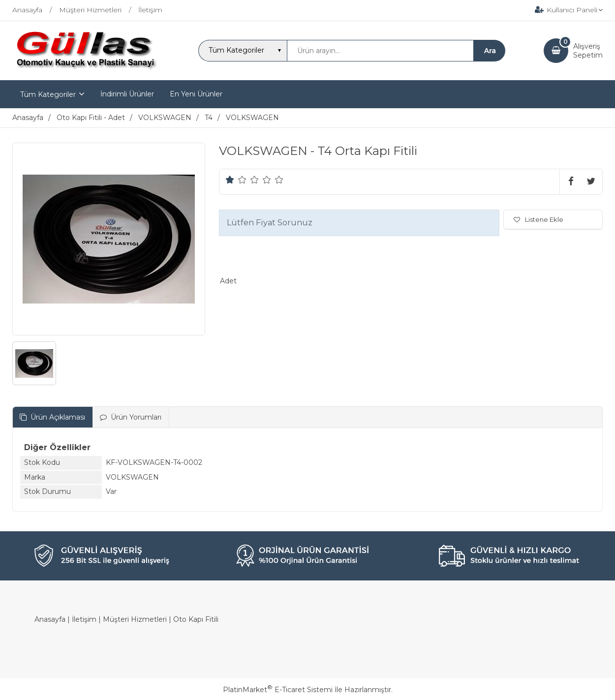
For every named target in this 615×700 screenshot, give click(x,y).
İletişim (84, 619)
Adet (228, 281)
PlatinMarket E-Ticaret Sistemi (278, 690)
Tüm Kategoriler (48, 94)
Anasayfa (50, 619)
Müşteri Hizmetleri (135, 619)
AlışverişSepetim (588, 51)
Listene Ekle (538, 219)
